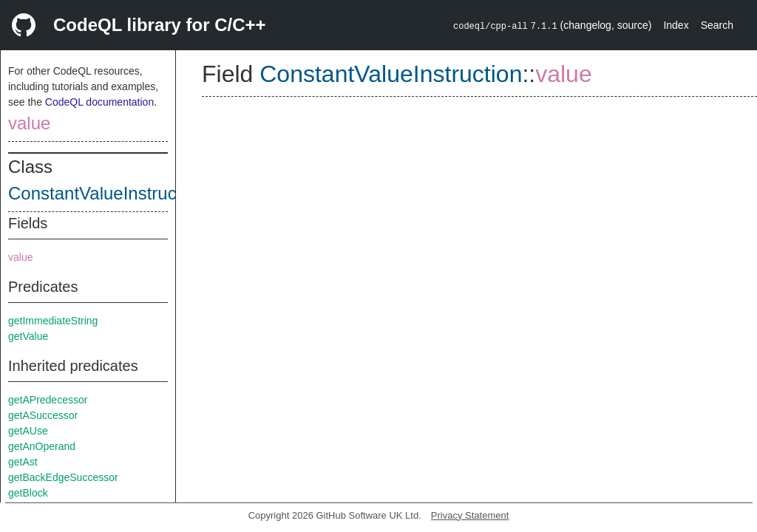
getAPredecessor (48, 400)
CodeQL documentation (99, 102)
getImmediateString (53, 321)
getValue (28, 336)
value (29, 123)
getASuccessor (43, 415)
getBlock (28, 493)
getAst (23, 462)
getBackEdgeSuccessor (63, 477)
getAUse (28, 431)
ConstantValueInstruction (106, 193)
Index (676, 25)
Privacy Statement (470, 515)
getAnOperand (42, 446)
